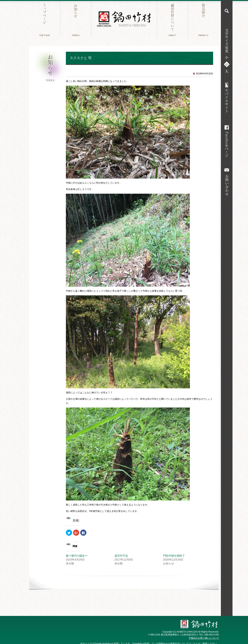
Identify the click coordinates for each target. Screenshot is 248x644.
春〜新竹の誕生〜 (77, 556)
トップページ (45, 19)
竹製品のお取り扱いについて (204, 638)
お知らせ (76, 19)
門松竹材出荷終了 (174, 556)
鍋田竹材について (173, 19)
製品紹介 (204, 19)
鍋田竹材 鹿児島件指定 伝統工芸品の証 (124, 19)
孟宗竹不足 (121, 556)
